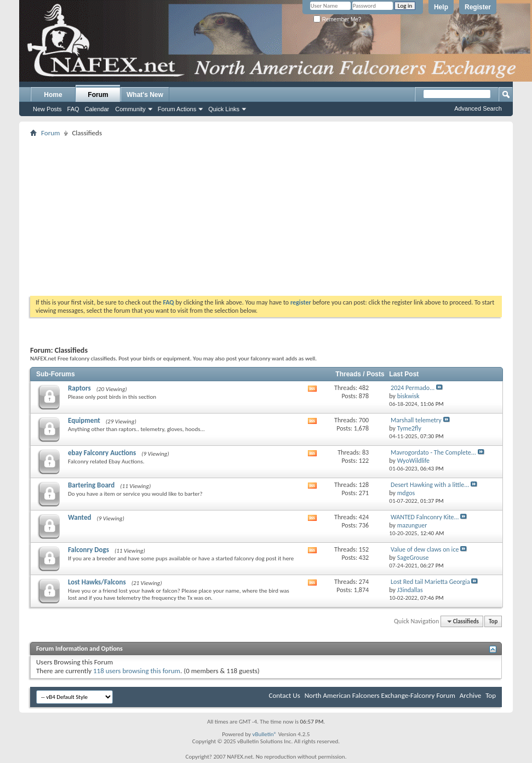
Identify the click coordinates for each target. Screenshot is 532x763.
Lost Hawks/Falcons (97, 582)
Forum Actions (177, 109)
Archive (470, 695)
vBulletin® (264, 734)
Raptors (79, 388)
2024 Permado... (413, 388)
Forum (98, 95)
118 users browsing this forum (137, 671)
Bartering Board (91, 485)
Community (130, 109)
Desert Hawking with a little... (430, 485)
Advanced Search (478, 108)
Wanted (79, 517)
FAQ (73, 109)
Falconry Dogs (88, 550)
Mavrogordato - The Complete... (433, 452)
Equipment (84, 420)
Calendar (97, 109)
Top (493, 621)
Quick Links (224, 109)
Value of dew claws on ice (425, 549)
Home (53, 95)
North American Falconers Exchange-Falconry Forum (380, 695)
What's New (145, 95)
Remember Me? (337, 19)
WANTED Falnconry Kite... (425, 517)
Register (478, 7)
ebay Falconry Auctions (102, 453)
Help (441, 7)
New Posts (47, 109)
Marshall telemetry (416, 420)
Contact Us (285, 695)
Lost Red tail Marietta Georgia (430, 582)
